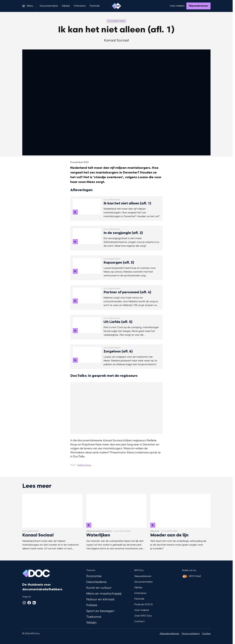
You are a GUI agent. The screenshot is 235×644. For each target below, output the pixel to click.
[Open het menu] (28, 6)
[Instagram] (24, 603)
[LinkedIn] (34, 603)
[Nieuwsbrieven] (198, 6)
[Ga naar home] (116, 6)
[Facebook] (29, 603)
